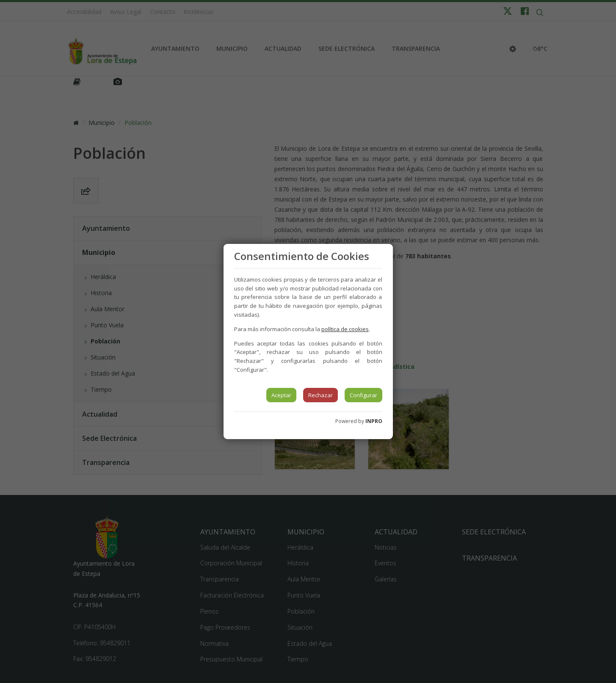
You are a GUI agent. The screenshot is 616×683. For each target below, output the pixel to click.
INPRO (374, 421)
